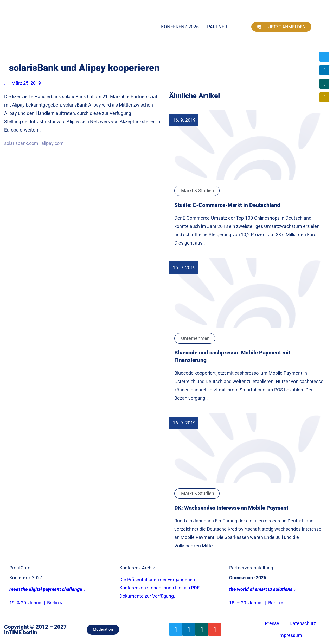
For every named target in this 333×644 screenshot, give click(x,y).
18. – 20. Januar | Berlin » (256, 603)
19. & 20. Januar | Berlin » (36, 603)
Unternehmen (195, 338)
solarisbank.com (21, 143)
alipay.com (53, 143)
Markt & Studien (198, 191)
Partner (217, 27)
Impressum (290, 635)
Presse (272, 623)
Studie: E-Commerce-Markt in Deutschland (227, 205)
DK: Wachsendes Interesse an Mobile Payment (231, 508)
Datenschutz (303, 623)
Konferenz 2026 (180, 27)
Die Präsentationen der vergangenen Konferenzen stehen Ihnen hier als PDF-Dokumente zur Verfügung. (160, 588)
